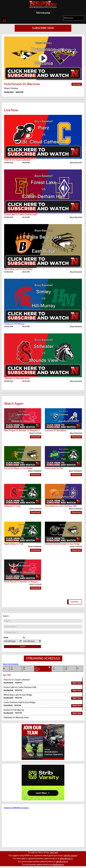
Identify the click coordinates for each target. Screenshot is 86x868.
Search (23, 647)
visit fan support (70, 856)
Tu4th (12, 668)
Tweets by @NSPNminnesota (16, 808)
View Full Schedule (11, 664)
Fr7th (54, 668)
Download (77, 84)
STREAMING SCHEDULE (43, 658)
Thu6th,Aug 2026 (43, 669)
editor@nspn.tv (66, 859)
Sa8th (66, 668)
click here (54, 853)
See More (75, 602)
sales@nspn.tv (62, 862)
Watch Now (77, 683)
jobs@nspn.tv (58, 865)
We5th (24, 668)
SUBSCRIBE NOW (43, 28)
